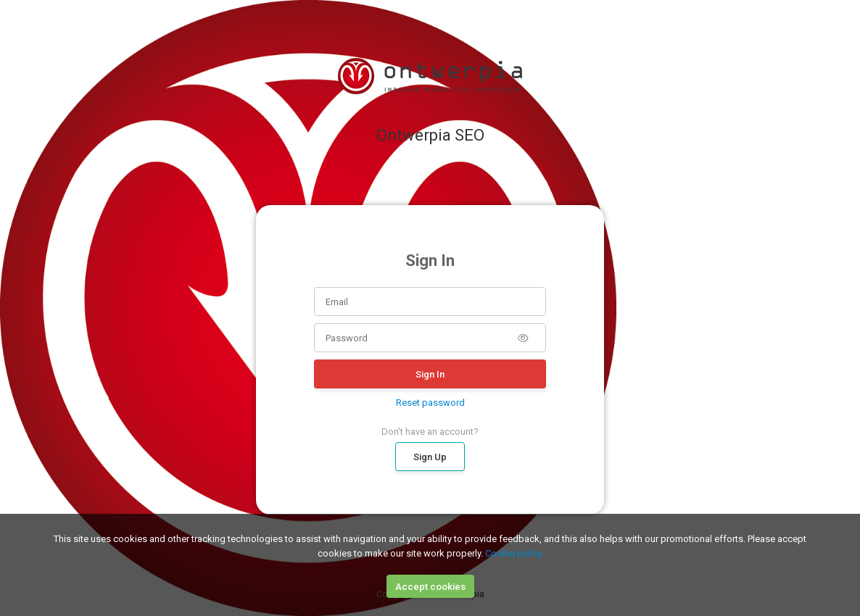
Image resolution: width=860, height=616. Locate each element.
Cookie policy (514, 553)
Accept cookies (430, 587)
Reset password (430, 403)
